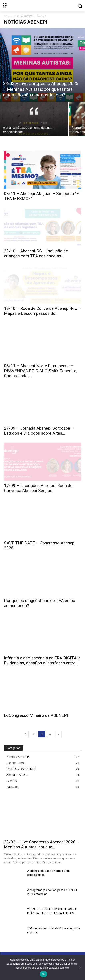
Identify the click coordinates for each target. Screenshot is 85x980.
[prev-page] (25, 734)
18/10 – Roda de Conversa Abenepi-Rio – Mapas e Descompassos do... (42, 311)
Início (7, 16)
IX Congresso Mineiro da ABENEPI (36, 715)
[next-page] (58, 734)
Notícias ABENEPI (23, 16)
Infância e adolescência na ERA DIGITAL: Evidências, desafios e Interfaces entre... (42, 660)
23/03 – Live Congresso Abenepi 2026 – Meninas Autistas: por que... (42, 844)
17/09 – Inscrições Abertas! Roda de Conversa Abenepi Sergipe (38, 488)
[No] (80, 967)
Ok (43, 974)
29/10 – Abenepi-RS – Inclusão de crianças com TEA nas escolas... (36, 253)
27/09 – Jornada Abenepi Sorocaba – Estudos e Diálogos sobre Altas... (39, 431)
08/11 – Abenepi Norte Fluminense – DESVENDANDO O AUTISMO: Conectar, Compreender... (40, 371)
